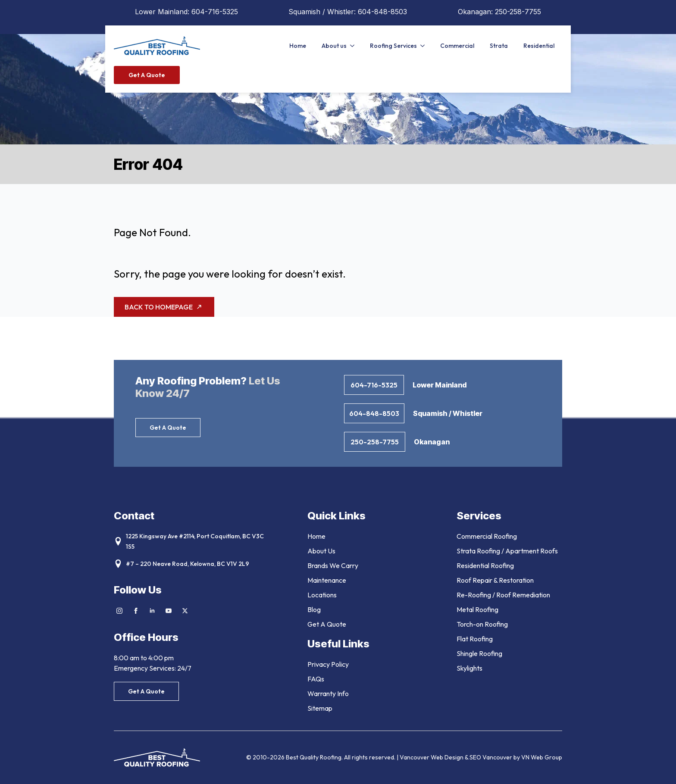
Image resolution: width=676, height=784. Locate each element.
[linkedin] (152, 611)
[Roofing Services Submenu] (425, 46)
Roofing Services (393, 46)
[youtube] (169, 611)
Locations (322, 595)
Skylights (469, 668)
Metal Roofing (477, 609)
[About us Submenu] (354, 46)
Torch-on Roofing (482, 624)
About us (334, 46)
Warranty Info (328, 693)
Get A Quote (327, 624)
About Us (321, 551)
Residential (539, 46)
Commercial (457, 46)
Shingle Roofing (479, 653)
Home (298, 46)
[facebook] (136, 611)
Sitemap (320, 708)
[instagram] (119, 611)
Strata (499, 46)
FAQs (316, 679)
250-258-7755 (518, 12)
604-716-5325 (215, 12)
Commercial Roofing (487, 536)
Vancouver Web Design (432, 757)
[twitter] (185, 611)
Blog (314, 609)
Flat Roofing (475, 639)
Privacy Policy (328, 664)
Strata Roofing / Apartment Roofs (507, 551)
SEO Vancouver (491, 757)
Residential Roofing (485, 565)
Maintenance (327, 580)
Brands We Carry (333, 565)
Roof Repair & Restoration (495, 580)
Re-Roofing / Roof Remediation (503, 595)
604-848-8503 (382, 12)
